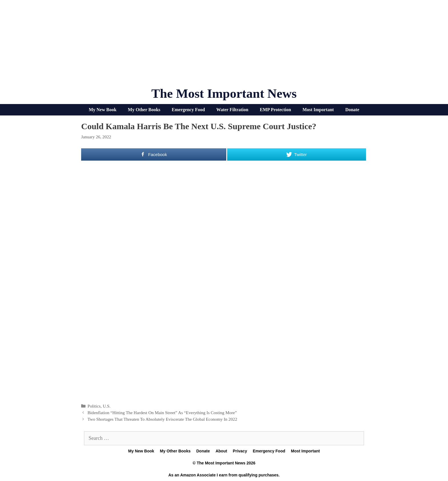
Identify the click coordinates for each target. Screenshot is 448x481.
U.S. (107, 406)
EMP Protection (275, 110)
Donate (352, 110)
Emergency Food (188, 110)
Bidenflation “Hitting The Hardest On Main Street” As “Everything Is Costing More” (162, 413)
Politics (94, 406)
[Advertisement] (224, 46)
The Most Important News (224, 93)
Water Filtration (232, 110)
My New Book (103, 110)
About (221, 451)
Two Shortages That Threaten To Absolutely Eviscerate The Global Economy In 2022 (162, 419)
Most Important (318, 110)
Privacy (240, 451)
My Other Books (144, 110)
